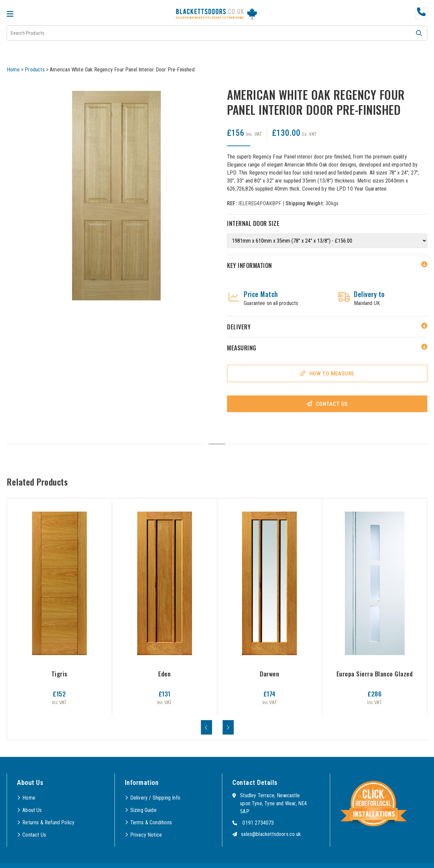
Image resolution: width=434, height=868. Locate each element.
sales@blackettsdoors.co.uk (271, 834)
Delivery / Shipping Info (155, 798)
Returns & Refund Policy (48, 822)
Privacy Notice (146, 835)
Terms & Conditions (151, 822)
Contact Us (332, 404)
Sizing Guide (143, 810)
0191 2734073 (258, 823)
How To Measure (332, 373)
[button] (419, 33)
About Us (32, 810)
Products (35, 70)
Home (13, 70)
